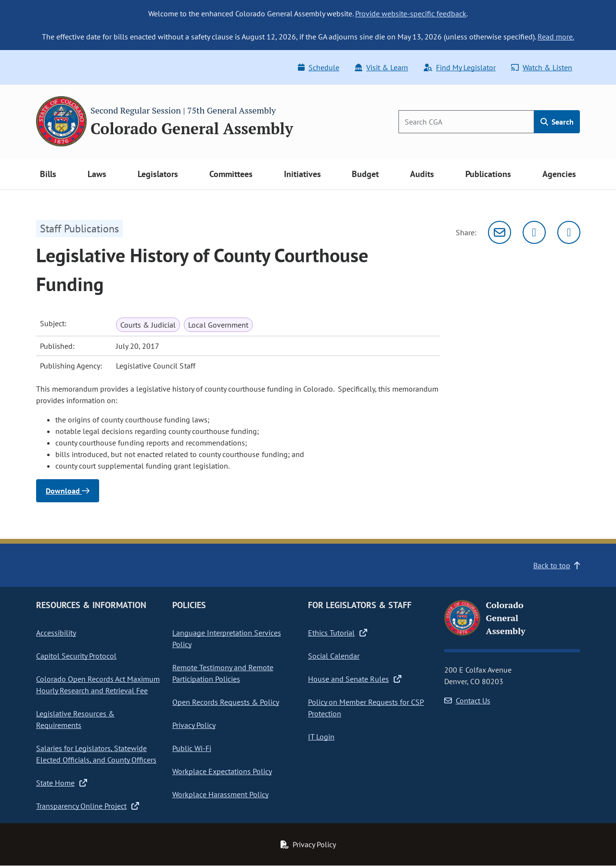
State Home (62, 783)
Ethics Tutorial (338, 633)
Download (68, 491)
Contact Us (467, 700)
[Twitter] (534, 232)
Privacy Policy (194, 725)
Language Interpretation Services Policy (227, 638)
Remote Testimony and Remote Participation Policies (223, 673)
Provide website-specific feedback (411, 13)
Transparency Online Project (88, 806)
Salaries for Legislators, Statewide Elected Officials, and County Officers (96, 754)
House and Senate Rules (355, 679)
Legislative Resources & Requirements (75, 719)
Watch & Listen (542, 67)
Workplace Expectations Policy (222, 771)
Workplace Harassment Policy (220, 794)
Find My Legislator (460, 67)
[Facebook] (569, 232)
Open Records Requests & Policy (226, 702)
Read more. (556, 37)
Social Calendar (334, 656)
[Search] (466, 122)
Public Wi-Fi (192, 748)
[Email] (500, 232)
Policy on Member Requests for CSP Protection (366, 708)
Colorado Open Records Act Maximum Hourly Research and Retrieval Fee (98, 685)
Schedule (319, 67)
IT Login (321, 737)
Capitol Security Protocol (76, 656)
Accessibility (56, 633)
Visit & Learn (381, 67)
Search (557, 122)
